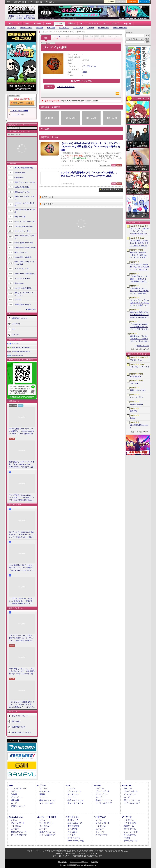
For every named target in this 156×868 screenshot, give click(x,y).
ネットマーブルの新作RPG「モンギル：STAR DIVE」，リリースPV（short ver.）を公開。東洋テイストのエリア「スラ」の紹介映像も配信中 (140, 267)
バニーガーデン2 (137, 397)
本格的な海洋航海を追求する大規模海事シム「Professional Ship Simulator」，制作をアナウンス (139, 315)
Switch (49, 23)
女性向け (71, 23)
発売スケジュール (47, 800)
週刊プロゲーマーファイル (25, 182)
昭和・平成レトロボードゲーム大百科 (25, 263)
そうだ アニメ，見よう (23, 231)
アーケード (127, 817)
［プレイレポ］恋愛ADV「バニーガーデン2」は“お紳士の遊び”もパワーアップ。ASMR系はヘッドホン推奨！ (140, 231)
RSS (8, 2)
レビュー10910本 (15, 18)
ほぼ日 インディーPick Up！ (25, 221)
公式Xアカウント (20, 2)
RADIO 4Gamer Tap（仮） (24, 226)
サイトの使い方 (36, 2)
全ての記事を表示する (112, 189)
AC (105, 23)
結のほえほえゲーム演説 (24, 243)
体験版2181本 (29, 18)
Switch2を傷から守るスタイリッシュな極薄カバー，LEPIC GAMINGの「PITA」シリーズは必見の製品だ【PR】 (22, 431)
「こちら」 (91, 853)
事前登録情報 (73, 826)
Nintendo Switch (17, 355)
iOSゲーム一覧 (103, 28)
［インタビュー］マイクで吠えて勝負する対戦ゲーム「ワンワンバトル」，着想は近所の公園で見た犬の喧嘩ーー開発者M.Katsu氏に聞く (22, 638)
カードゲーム (130, 829)
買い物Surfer (19, 283)
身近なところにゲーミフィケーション (25, 294)
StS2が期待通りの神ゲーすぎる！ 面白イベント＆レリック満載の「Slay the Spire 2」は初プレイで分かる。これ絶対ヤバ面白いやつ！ (22, 568)
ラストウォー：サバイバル (139, 368)
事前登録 (40, 28)
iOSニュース (11, 28)
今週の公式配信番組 (22, 187)
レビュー (15, 791)
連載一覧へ (32, 309)
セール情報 (51, 28)
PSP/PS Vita (127, 785)
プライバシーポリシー (20, 716)
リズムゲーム (130, 835)
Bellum (133, 418)
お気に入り (121, 2)
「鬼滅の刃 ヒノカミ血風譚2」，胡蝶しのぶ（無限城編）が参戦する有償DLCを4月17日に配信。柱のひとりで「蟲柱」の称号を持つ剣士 (139, 279)
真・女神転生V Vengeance (139, 426)
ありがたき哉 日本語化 (23, 288)
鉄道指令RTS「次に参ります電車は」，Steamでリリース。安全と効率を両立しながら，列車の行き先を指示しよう (139, 339)
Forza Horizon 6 (136, 376)
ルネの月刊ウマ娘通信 (23, 257)
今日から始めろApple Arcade (25, 247)
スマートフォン (72, 817)
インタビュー (78, 28)
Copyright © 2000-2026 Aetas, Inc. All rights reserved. (78, 865)
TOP (11, 23)
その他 (127, 838)
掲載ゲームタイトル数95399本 (21, 16)
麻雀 (85, 72)
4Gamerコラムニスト (22, 269)
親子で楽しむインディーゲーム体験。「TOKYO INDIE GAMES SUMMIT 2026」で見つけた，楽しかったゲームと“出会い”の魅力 (22, 465)
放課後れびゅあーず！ (23, 304)
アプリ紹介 (72, 832)
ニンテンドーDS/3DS (47, 817)
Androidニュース (26, 28)
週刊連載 (15, 800)
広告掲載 (94, 862)
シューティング (131, 832)
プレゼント (16, 324)
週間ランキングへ (143, 346)
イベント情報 (130, 823)
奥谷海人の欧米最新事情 (24, 168)
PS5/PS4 (38, 23)
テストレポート (103, 823)
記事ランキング (18, 806)
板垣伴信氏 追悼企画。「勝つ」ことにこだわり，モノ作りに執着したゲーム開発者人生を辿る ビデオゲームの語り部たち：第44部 (140, 255)
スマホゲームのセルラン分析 (25, 204)
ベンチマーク (102, 835)
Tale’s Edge (134, 383)
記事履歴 (132, 2)
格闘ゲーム (129, 826)
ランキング (144, 2)
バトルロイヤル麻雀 (66, 87)
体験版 (14, 794)
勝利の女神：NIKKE (138, 390)
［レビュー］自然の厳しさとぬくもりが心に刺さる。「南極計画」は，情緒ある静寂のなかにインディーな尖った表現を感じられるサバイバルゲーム (22, 601)
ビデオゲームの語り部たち (25, 274)
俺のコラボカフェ (21, 252)
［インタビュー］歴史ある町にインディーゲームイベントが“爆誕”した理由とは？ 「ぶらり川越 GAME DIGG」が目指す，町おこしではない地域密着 (22, 705)
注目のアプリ (64, 28)
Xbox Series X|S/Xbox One (21, 347)
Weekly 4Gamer (20, 173)
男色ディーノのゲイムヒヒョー (25, 198)
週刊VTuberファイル (22, 192)
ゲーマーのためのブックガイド (25, 237)
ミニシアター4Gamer (22, 278)
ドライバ (15, 335)
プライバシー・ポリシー (79, 862)
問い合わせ (50, 2)
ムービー (91, 28)
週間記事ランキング (20, 318)
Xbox (27, 23)
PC (19, 23)
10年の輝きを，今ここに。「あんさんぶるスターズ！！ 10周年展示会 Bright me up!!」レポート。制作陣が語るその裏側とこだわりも (22, 671)
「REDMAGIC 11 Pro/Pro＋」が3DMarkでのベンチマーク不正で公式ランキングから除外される (139, 327)
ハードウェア (93, 23)
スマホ (59, 24)
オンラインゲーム (19, 788)
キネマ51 (18, 300)
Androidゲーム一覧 (120, 28)
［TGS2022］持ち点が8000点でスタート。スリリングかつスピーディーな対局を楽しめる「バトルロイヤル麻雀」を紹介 (90, 147)
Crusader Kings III (136, 404)
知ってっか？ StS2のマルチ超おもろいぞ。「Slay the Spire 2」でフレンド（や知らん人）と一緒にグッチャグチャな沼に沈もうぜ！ (22, 535)
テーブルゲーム (90, 66)
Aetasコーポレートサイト (21, 732)
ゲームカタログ (131, 841)
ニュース (16, 114)
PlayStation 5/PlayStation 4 (21, 351)
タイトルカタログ (47, 803)
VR (81, 23)
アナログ (115, 23)
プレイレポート (74, 791)
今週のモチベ (19, 177)
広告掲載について (19, 727)
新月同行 (134, 411)
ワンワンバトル (136, 360)
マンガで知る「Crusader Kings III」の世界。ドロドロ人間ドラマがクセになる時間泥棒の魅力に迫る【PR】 (22, 498)
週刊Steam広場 (20, 217)
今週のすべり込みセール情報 (25, 211)
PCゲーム (15, 343)
